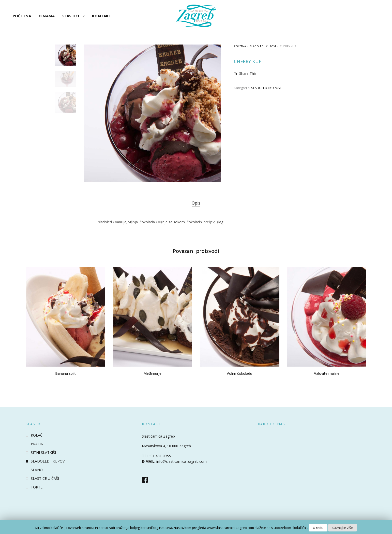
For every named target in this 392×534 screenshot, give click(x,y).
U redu (318, 528)
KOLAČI (37, 435)
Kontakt (102, 16)
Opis (196, 203)
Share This (245, 73)
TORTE (37, 487)
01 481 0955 (161, 456)
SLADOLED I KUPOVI (263, 46)
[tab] (196, 203)
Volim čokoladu (239, 373)
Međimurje (152, 373)
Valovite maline (327, 373)
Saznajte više (343, 528)
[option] (65, 55)
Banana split (65, 373)
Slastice (71, 16)
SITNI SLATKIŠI (43, 453)
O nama (47, 16)
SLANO (37, 470)
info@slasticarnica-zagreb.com (182, 461)
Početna (22, 16)
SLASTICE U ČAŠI (45, 479)
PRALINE (38, 444)
